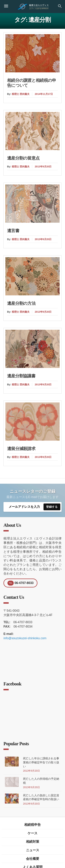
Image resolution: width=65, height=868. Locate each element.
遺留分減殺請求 (21, 449)
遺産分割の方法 (21, 303)
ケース (32, 833)
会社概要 (33, 859)
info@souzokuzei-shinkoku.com (25, 638)
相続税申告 (32, 825)
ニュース (33, 850)
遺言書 (13, 231)
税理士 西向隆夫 (21, 94)
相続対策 (33, 841)
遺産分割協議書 (21, 376)
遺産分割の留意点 (23, 158)
